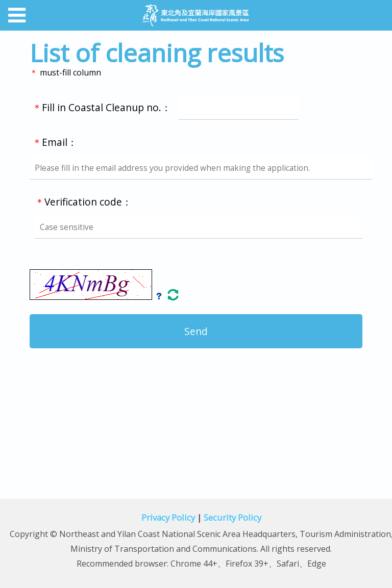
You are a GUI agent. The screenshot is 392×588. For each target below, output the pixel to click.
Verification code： (204, 217)
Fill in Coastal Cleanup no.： (165, 107)
